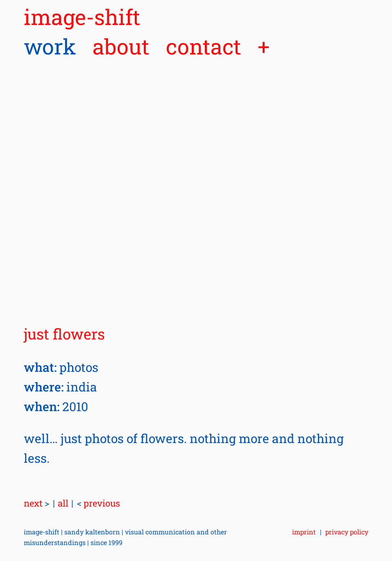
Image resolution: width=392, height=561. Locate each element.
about (121, 46)
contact (204, 46)
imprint (304, 532)
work (50, 46)
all (63, 503)
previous (99, 503)
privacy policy (347, 532)
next (36, 503)
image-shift (82, 17)
